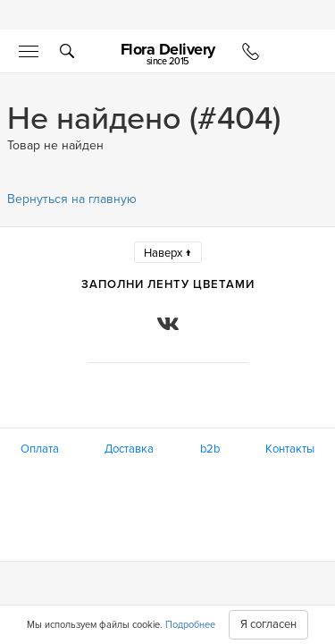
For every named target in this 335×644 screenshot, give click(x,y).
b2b (210, 449)
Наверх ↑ (168, 253)
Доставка (129, 449)
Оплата (40, 449)
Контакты (290, 449)
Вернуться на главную (72, 199)
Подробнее (190, 625)
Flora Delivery (168, 54)
